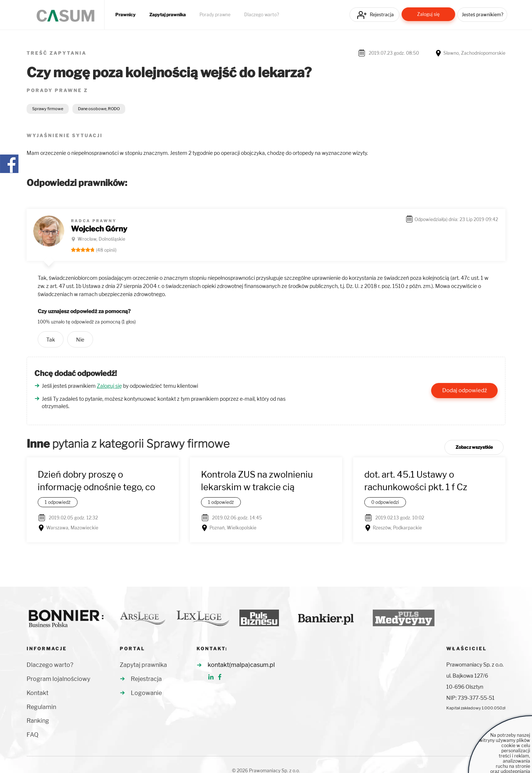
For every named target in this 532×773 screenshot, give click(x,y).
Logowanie (146, 693)
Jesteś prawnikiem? (482, 15)
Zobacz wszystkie (474, 447)
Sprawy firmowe (48, 109)
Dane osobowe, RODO (99, 109)
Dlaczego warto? (262, 15)
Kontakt (37, 693)
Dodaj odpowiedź (465, 390)
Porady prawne (215, 15)
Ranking (38, 721)
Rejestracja (382, 15)
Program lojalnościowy (58, 679)
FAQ (33, 735)
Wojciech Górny (99, 229)
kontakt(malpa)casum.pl (241, 665)
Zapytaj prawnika (168, 15)
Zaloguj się (428, 14)
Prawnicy (125, 15)
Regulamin (41, 707)
